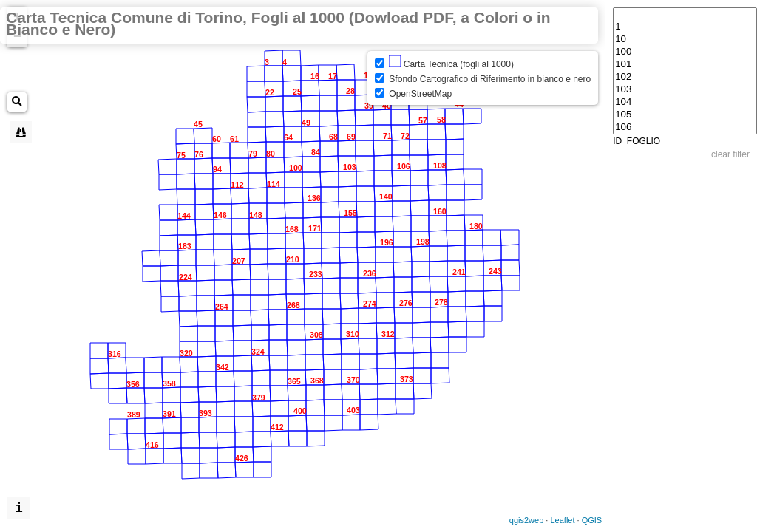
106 (685, 127)
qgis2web (526, 520)
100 (685, 52)
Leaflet (562, 520)
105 (685, 115)
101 (685, 65)
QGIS (592, 520)
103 (685, 90)
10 (685, 40)
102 (685, 77)
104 (685, 102)
